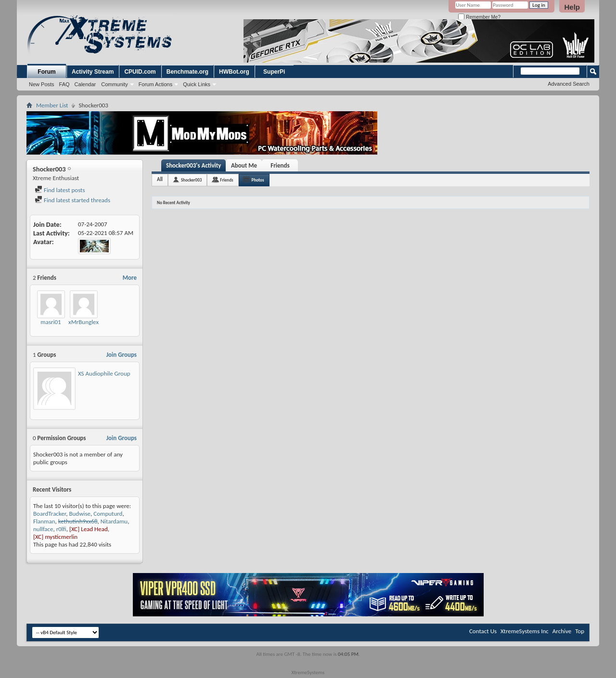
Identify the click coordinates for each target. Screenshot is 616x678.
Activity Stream (93, 72)
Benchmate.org (187, 72)
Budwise (80, 514)
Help (572, 7)
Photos (258, 180)
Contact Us (483, 631)
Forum (46, 72)
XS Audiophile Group (104, 373)
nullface (43, 529)
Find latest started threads (72, 200)
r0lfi (61, 529)
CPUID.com (140, 72)
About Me (244, 165)
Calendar (85, 84)
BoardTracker (50, 514)
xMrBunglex (83, 322)
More (130, 278)
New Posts (42, 84)
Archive (562, 631)
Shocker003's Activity (193, 165)
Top (580, 631)
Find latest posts (60, 190)
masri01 (51, 322)
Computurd (108, 514)
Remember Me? (479, 17)
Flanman (44, 521)
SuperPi (274, 72)
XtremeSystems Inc (525, 631)
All (160, 179)
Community (115, 84)
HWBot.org (234, 72)
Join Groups (122, 355)
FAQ (64, 84)
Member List (52, 105)
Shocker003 (191, 180)
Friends (280, 165)
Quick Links (197, 84)
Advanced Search (569, 84)
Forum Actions (155, 84)
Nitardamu (114, 521)
